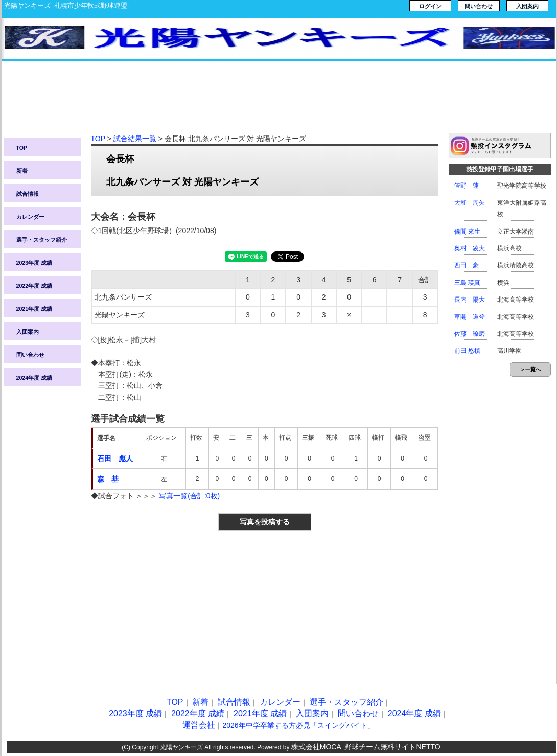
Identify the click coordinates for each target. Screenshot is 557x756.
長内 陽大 (470, 300)
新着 (22, 171)
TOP (22, 148)
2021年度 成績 (34, 309)
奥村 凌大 (470, 248)
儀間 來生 (467, 232)
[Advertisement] (279, 102)
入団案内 (527, 6)
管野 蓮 (467, 186)
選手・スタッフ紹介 (42, 240)
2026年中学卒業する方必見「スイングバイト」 (298, 725)
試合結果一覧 (135, 139)
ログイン (430, 6)
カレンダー (30, 217)
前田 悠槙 (467, 351)
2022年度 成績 (34, 286)
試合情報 (28, 194)
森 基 (108, 479)
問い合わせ (479, 6)
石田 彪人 (115, 459)
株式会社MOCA (316, 747)
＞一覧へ (530, 369)
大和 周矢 (470, 203)
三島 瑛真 (467, 283)
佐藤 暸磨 (470, 334)
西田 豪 (467, 265)
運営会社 (199, 725)
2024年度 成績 (34, 378)
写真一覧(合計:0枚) (189, 496)
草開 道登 (470, 317)
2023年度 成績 (34, 263)
